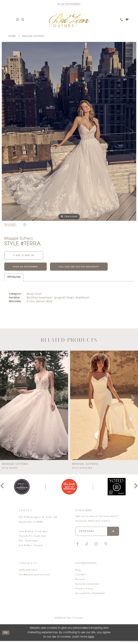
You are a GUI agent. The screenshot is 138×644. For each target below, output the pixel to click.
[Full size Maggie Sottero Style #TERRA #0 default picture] (69, 131)
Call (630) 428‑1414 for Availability (89, 269)
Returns (80, 583)
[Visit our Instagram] (96, 547)
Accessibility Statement (90, 597)
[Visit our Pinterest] (106, 547)
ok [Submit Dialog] (6, 636)
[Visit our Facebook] (77, 547)
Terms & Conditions (87, 587)
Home (12, 36)
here (91, 640)
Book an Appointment (28, 269)
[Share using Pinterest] (25, 225)
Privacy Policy (84, 592)
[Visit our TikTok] (87, 547)
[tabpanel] (69, 131)
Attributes (14, 280)
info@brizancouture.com (34, 578)
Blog (78, 573)
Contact (81, 578)
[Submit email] (113, 534)
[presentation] (68, 409)
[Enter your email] (97, 534)
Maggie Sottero (33, 36)
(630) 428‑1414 (28, 573)
